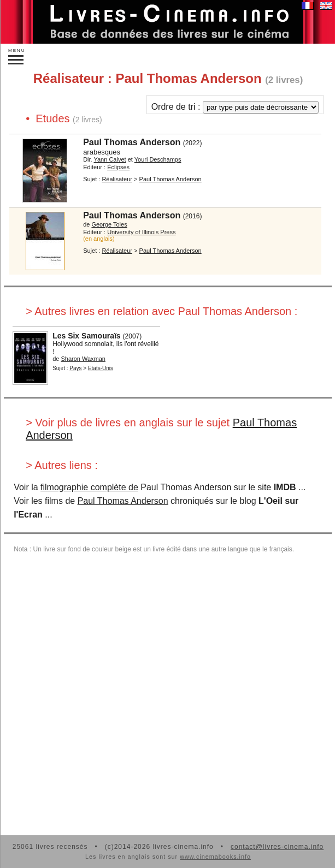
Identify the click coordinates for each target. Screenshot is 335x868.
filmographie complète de (89, 487)
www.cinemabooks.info (215, 857)
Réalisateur (117, 179)
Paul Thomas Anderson (132, 142)
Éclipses (118, 167)
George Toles (109, 224)
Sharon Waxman (83, 359)
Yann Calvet (110, 159)
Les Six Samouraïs (87, 336)
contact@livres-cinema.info (277, 847)
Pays (75, 368)
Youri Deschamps (158, 159)
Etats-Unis (101, 368)
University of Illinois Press (141, 232)
